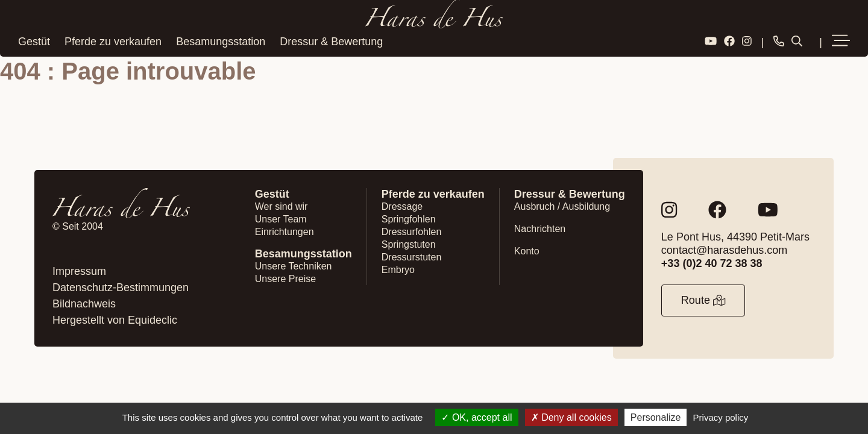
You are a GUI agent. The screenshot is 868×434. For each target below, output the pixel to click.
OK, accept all (476, 417)
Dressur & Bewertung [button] (331, 42)
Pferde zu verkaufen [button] (113, 42)
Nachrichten (540, 229)
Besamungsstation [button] (221, 42)
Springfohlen (409, 219)
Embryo (398, 270)
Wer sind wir (281, 206)
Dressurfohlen (412, 232)
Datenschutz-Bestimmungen (121, 288)
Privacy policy (721, 417)
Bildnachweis (84, 304)
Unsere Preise (285, 279)
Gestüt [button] (34, 42)
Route (703, 300)
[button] (841, 42)
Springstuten (409, 244)
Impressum (79, 271)
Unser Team (281, 219)
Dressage (402, 206)
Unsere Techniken (294, 266)
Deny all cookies (571, 417)
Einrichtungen (285, 232)
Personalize (656, 417)
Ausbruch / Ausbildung (562, 206)
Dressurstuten (412, 257)
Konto (527, 251)
